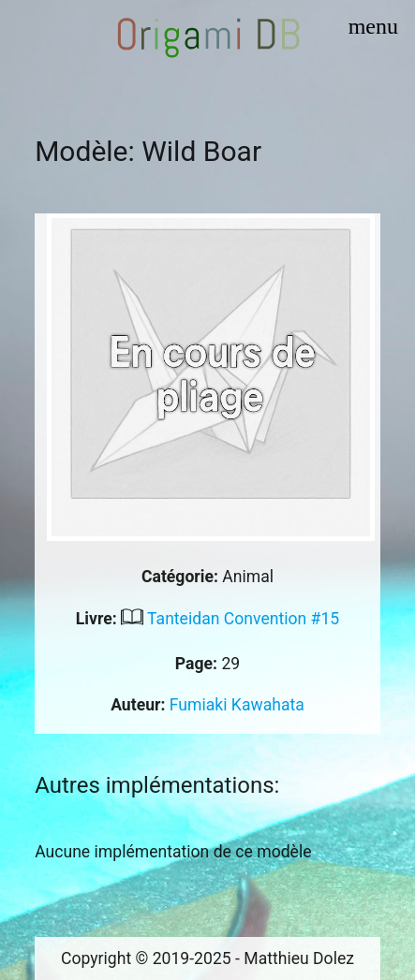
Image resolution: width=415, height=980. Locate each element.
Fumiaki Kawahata (237, 705)
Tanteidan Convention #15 (243, 619)
